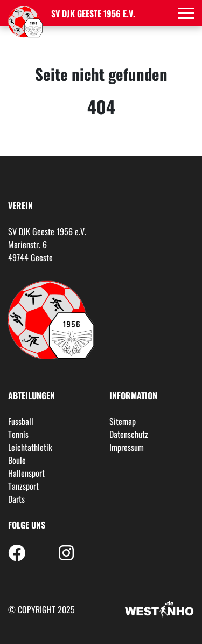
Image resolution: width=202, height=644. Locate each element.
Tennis (18, 434)
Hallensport (26, 473)
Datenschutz (129, 434)
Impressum (127, 447)
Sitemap (123, 421)
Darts (16, 499)
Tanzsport (23, 486)
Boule (17, 460)
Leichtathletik (30, 447)
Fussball (21, 421)
